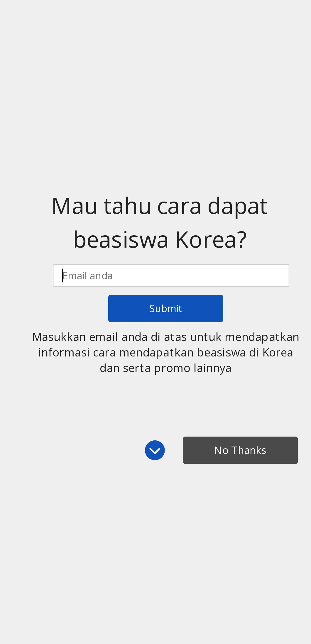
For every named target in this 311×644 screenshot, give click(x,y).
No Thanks (240, 450)
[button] (160, 223)
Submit (166, 309)
